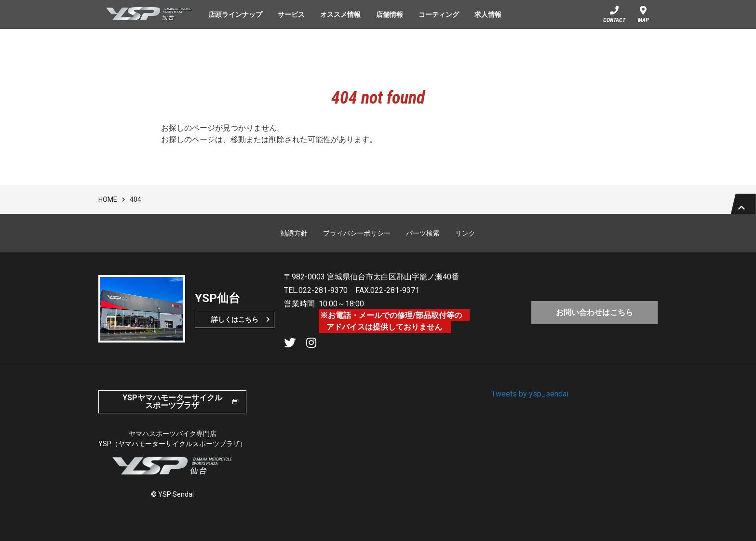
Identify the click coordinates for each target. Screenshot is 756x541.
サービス (291, 14)
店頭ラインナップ (235, 14)
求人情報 (488, 14)
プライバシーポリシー (357, 242)
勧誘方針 (294, 242)
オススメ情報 (340, 14)
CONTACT (614, 20)
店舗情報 (390, 14)
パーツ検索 (423, 242)
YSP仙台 (149, 14)
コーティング (439, 14)
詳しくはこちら (235, 328)
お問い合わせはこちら (594, 319)
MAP (643, 20)
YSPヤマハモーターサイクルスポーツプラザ (172, 410)
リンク (465, 242)
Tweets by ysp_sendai (530, 402)
